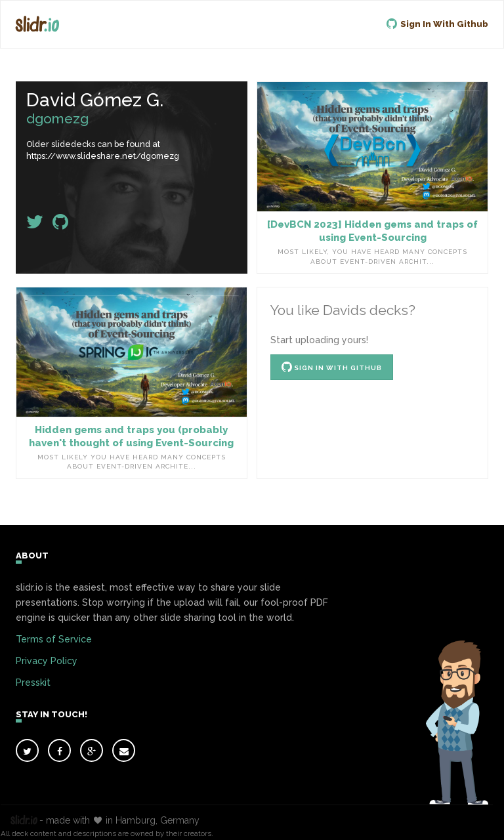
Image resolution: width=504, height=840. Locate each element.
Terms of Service (54, 639)
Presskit (33, 682)
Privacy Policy (47, 661)
